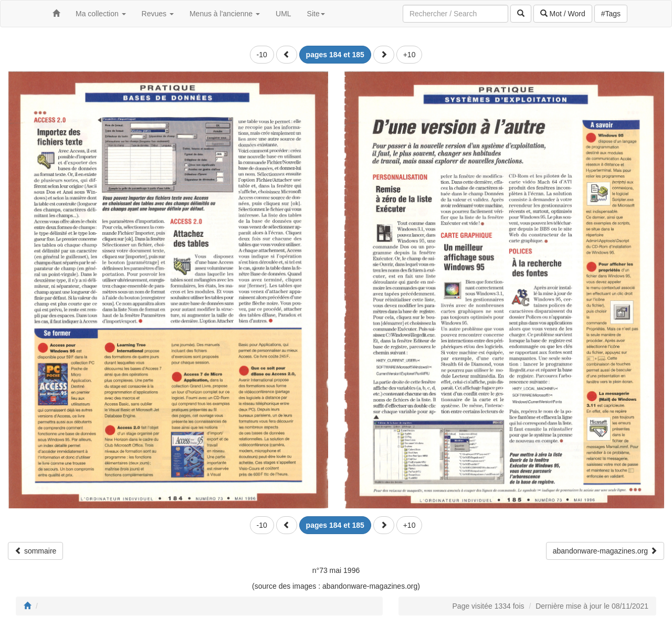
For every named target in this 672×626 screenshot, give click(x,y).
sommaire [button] (35, 551)
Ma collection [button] (101, 14)
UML (283, 14)
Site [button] (316, 14)
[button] (287, 55)
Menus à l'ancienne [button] (225, 14)
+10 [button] (409, 55)
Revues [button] (158, 14)
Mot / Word (563, 14)
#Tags (611, 14)
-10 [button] (262, 55)
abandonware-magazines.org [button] (605, 551)
